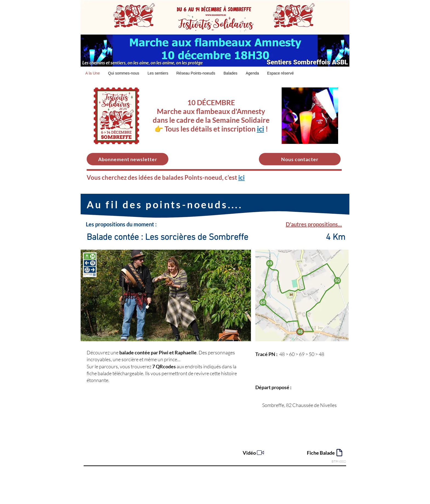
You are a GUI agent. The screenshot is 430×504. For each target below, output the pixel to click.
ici (261, 129)
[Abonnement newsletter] (128, 159)
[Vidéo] (254, 453)
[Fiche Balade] (325, 453)
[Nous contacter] (300, 159)
